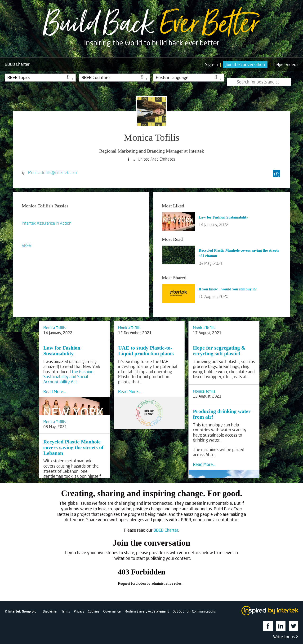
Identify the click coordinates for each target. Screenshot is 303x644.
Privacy (79, 611)
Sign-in (211, 64)
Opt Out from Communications (194, 611)
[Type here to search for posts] (259, 82)
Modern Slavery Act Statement (147, 611)
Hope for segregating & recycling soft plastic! (219, 351)
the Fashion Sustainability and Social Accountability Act (68, 377)
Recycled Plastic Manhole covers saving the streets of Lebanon (73, 447)
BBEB (27, 245)
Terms (66, 611)
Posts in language (189, 77)
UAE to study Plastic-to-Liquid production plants (146, 351)
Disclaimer (50, 611)
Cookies (94, 611)
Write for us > (286, 637)
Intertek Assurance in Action (47, 223)
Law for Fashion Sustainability (223, 217)
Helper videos (285, 64)
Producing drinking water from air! (222, 414)
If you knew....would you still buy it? (228, 289)
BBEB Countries (114, 77)
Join (245, 64)
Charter (17, 64)
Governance (112, 611)
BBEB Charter (166, 530)
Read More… (55, 391)
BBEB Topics (40, 77)
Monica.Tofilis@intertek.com (52, 172)
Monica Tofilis (54, 328)
